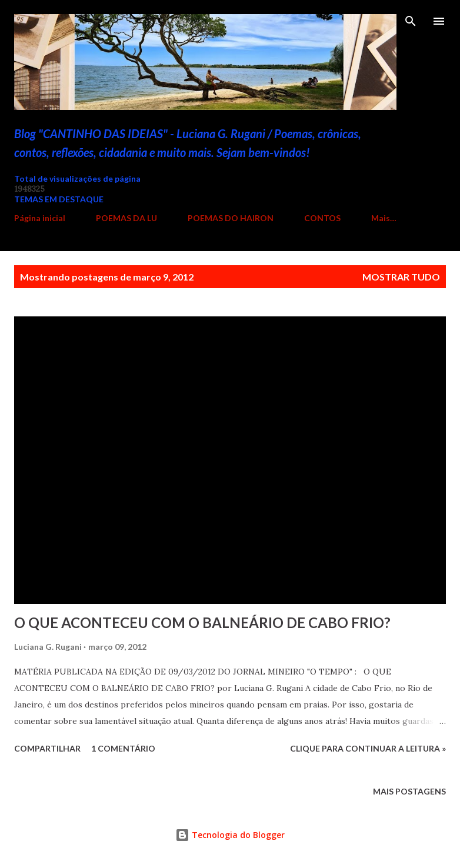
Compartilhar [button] (47, 748)
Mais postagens (409, 791)
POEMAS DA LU (126, 218)
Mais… (384, 218)
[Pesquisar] (411, 21)
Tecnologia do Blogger (230, 835)
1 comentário (123, 748)
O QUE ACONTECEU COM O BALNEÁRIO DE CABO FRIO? (202, 622)
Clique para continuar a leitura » (368, 748)
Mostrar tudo (401, 277)
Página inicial (40, 218)
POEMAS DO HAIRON (231, 218)
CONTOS (322, 218)
